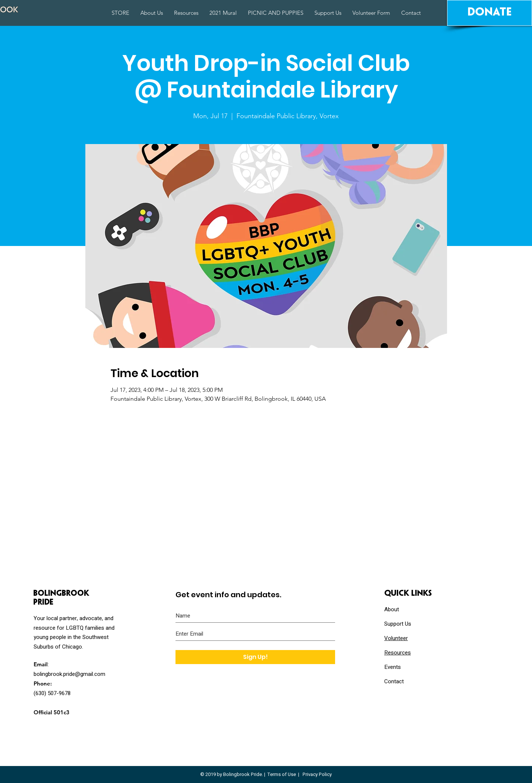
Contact (394, 681)
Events (393, 667)
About (392, 609)
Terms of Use (282, 774)
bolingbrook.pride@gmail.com (69, 674)
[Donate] (490, 13)
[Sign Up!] (255, 657)
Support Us (398, 624)
